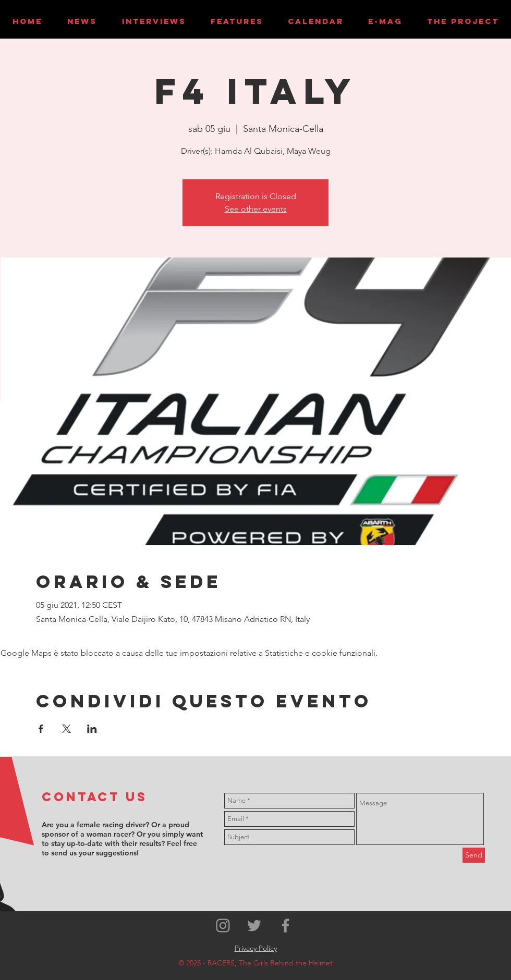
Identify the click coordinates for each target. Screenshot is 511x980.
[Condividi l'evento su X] (66, 729)
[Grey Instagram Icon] (223, 926)
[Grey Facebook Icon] (285, 926)
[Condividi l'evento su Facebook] (41, 729)
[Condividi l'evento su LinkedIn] (92, 729)
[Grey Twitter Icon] (254, 926)
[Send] (474, 855)
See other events (256, 209)
